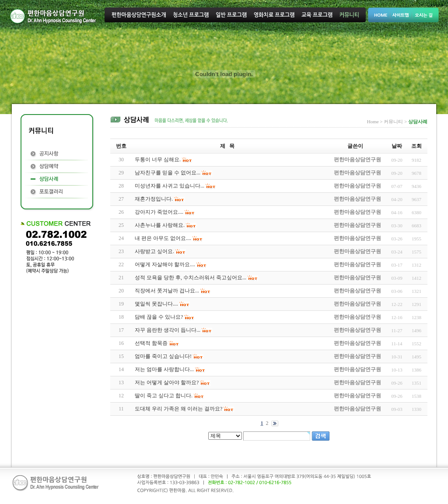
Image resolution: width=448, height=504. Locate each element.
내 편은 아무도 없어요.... (163, 238)
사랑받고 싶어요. (154, 251)
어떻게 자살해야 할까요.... (165, 264)
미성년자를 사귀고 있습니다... (170, 186)
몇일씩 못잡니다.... (156, 304)
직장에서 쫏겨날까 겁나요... (167, 291)
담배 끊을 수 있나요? (159, 317)
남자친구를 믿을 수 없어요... (168, 173)
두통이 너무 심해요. (158, 160)
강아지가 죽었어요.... (159, 212)
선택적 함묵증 (151, 343)
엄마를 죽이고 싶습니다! (163, 356)
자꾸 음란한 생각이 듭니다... (168, 330)
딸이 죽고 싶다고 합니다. (164, 396)
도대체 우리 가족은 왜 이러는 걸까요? (178, 409)
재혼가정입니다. (154, 199)
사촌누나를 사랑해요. (160, 225)
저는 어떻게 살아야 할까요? (167, 382)
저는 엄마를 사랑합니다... (164, 369)
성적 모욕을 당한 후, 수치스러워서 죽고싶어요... (191, 278)
